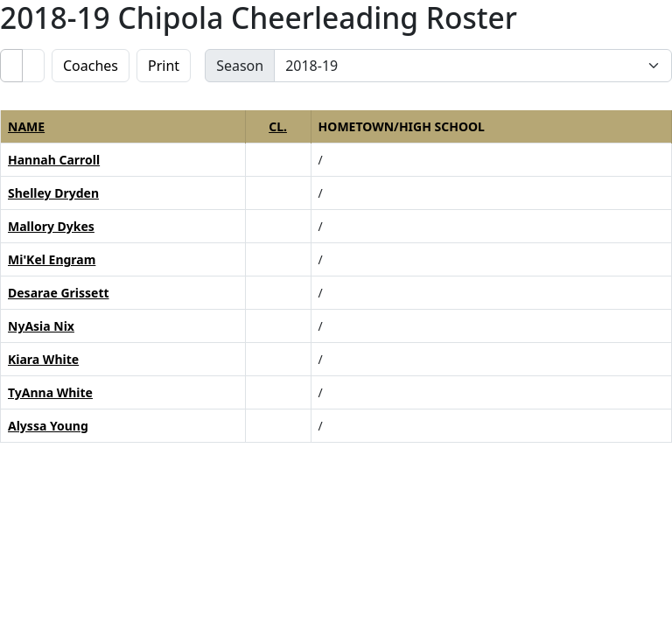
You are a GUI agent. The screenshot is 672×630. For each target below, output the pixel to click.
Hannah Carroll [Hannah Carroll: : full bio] (54, 160)
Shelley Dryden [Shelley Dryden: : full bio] (53, 193)
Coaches (91, 66)
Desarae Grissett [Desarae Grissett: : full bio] (59, 293)
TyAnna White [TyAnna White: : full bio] (50, 392)
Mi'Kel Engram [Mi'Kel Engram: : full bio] (52, 259)
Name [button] (26, 126)
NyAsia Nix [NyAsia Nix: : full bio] (41, 326)
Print (164, 66)
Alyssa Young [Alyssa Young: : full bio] (48, 426)
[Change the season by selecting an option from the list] (473, 66)
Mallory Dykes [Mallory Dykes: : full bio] (51, 226)
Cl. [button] (278, 126)
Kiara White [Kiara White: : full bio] (43, 359)
